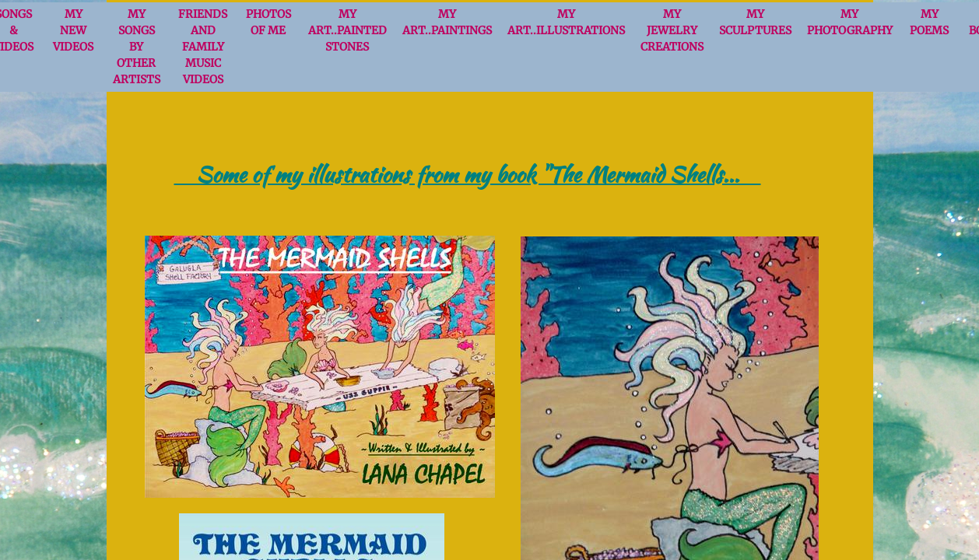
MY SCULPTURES (755, 22)
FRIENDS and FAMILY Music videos (203, 47)
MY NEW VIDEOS (73, 30)
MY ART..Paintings (447, 22)
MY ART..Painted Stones (347, 30)
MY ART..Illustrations (566, 22)
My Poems (929, 22)
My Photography (850, 22)
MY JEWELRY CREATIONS (672, 30)
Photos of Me (268, 22)
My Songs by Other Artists (137, 47)
